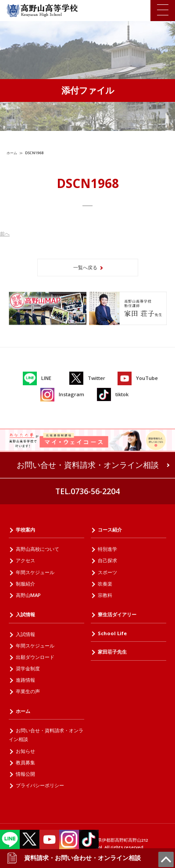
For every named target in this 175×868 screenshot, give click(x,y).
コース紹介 (110, 530)
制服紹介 (25, 584)
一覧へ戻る (85, 267)
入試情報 (25, 614)
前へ (5, 233)
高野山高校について (37, 549)
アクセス (25, 560)
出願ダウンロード (35, 657)
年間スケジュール (35, 572)
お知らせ (25, 751)
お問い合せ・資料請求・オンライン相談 (88, 465)
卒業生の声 (28, 691)
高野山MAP (28, 595)
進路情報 (25, 680)
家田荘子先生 (112, 652)
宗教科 (105, 595)
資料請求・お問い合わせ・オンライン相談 (74, 858)
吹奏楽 (105, 584)
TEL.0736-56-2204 (87, 491)
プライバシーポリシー (40, 785)
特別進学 (107, 549)
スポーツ (107, 572)
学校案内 (25, 530)
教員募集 (25, 762)
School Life (112, 633)
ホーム (12, 153)
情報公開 (25, 774)
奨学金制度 (28, 668)
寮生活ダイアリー (117, 614)
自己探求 (107, 560)
